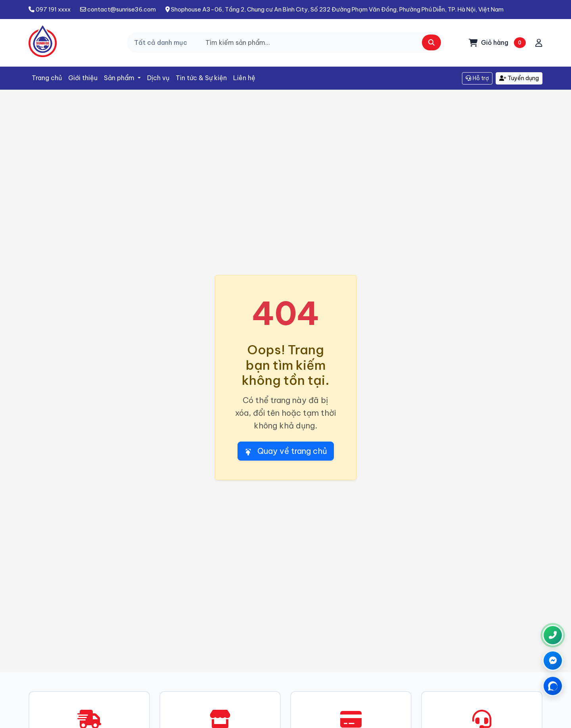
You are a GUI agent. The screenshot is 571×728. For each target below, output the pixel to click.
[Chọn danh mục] (163, 42)
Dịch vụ (158, 78)
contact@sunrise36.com (118, 9)
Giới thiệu (83, 78)
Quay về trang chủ (286, 451)
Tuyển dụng (519, 78)
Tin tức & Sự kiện (201, 78)
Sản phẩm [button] (120, 78)
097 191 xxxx (50, 9)
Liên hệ (244, 78)
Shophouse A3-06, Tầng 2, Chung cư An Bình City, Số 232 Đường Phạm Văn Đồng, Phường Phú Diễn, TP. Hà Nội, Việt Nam (334, 9)
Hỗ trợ (477, 78)
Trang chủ (47, 78)
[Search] (321, 42)
